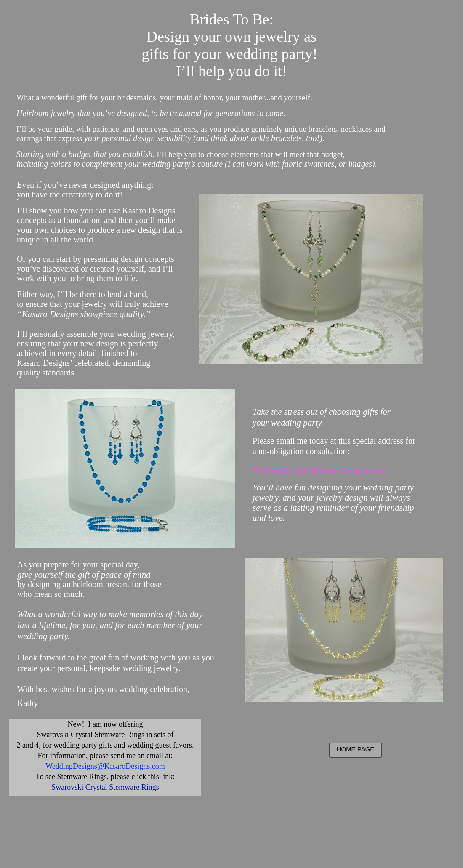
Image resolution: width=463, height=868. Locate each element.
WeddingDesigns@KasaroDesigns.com (319, 470)
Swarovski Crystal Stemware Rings (105, 787)
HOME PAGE (356, 749)
